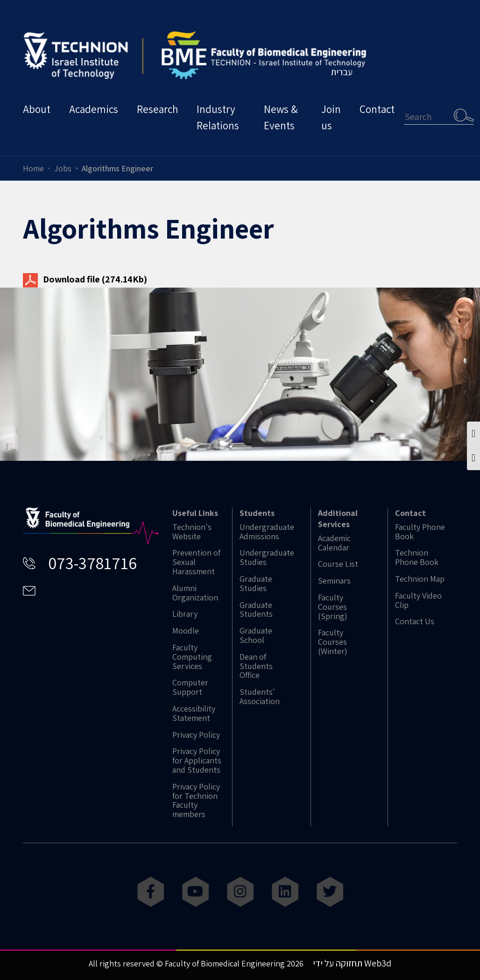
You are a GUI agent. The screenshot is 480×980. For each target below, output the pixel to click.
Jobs (63, 168)
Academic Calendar (334, 543)
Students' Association (260, 697)
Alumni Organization (195, 593)
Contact (377, 109)
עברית (342, 72)
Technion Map (420, 579)
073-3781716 (92, 563)
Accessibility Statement (194, 713)
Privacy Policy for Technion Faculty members (196, 800)
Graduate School (256, 635)
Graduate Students (256, 610)
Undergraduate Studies (267, 557)
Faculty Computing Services (192, 657)
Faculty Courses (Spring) (333, 607)
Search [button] (464, 115)
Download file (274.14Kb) (85, 279)
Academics (94, 109)
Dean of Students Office (256, 666)
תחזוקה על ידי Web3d (352, 963)
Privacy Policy (196, 735)
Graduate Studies (256, 584)
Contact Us (415, 621)
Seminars (334, 581)
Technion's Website (192, 532)
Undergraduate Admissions (267, 532)
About (37, 109)
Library (185, 614)
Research (157, 109)
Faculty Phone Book (420, 532)
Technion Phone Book (417, 557)
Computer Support (190, 687)
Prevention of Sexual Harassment (196, 562)
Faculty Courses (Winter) (333, 642)
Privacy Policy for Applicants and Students (197, 760)
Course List (338, 564)
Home (33, 168)
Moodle (186, 631)
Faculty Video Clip (418, 600)
